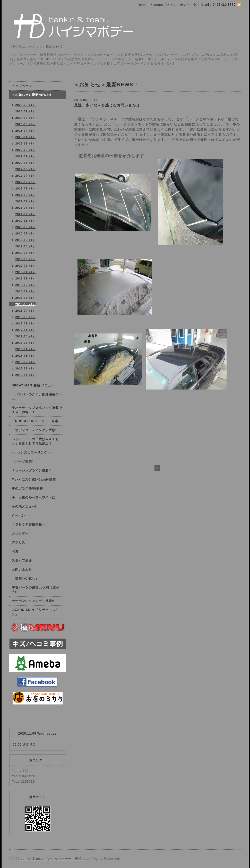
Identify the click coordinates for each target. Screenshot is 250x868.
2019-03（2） (26, 259)
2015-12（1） (26, 368)
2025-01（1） (26, 111)
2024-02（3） (26, 118)
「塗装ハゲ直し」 (25, 578)
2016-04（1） (26, 349)
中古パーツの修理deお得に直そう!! (36, 590)
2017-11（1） (26, 330)
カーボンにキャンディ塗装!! (33, 601)
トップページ (22, 86)
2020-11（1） (26, 221)
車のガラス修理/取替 (27, 489)
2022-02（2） (26, 182)
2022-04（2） (26, 176)
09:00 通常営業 (24, 745)
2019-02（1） (26, 266)
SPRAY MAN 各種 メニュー (33, 385)
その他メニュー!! (25, 507)
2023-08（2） (26, 124)
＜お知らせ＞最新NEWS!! (32, 95)
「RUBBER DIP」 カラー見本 (35, 421)
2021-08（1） (26, 208)
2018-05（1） (26, 304)
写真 (15, 551)
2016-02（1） (26, 362)
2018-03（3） (26, 317)
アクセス (19, 542)
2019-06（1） (26, 253)
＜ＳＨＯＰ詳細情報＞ (29, 525)
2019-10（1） (26, 246)
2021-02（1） (26, 214)
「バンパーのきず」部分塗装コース (37, 397)
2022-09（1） (26, 156)
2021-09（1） (26, 201)
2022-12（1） (26, 143)
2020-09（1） (26, 227)
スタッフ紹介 (22, 560)
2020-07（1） (26, 233)
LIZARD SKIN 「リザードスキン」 (35, 612)
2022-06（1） (26, 169)
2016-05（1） (26, 343)
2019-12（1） (26, 240)
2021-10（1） (26, 195)
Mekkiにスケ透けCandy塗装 (34, 480)
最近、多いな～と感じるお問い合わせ (107, 105)
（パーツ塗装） (24, 462)
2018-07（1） (26, 291)
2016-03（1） (26, 356)
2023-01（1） (26, 137)
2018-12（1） (26, 278)
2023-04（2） (26, 131)
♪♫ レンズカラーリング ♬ (32, 453)
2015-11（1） (26, 375)
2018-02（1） (26, 323)
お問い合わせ (22, 569)
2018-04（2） (26, 311)
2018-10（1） (26, 285)
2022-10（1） (26, 150)
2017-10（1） (26, 336)
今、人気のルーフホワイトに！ (35, 498)
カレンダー (20, 534)
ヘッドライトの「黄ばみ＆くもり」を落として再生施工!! (35, 441)
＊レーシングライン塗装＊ (32, 471)
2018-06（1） (26, 298)
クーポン (19, 516)
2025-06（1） (26, 105)
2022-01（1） (26, 188)
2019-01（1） (26, 272)
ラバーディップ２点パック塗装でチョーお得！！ (37, 410)
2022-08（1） (26, 163)
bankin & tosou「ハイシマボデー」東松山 (53, 859)
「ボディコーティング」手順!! (35, 430)
